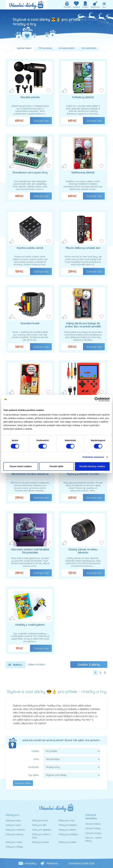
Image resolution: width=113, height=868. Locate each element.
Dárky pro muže (67, 820)
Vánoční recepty (93, 833)
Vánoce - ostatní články (93, 839)
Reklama (52, 863)
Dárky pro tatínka (67, 830)
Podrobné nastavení (93, 457)
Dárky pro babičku (68, 825)
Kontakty (31, 863)
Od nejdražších (89, 48)
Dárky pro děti (39, 825)
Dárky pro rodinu (14, 842)
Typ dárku (34, 775)
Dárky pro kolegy (14, 847)
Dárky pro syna (13, 825)
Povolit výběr (56, 466)
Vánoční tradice (93, 824)
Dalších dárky (89, 664)
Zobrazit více (41, 121)
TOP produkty (45, 48)
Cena (36, 759)
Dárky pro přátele (67, 842)
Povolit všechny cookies (92, 466)
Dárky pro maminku (16, 830)
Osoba (35, 751)
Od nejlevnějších (67, 48)
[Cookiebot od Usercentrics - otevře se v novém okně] (97, 399)
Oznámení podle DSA (81, 863)
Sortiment (34, 767)
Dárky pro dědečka (42, 830)
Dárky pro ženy (13, 820)
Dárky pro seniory (14, 834)
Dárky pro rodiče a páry (41, 836)
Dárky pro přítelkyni (68, 834)
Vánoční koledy (93, 828)
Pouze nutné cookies (21, 466)
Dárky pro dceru (40, 820)
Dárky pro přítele (41, 842)
